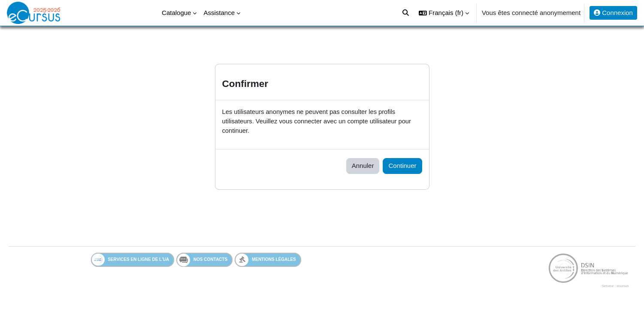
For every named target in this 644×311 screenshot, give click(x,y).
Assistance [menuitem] (219, 13)
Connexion (613, 13)
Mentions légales (266, 260)
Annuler (363, 166)
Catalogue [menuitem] (176, 13)
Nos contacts (202, 260)
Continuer (402, 166)
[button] (444, 13)
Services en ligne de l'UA (131, 260)
